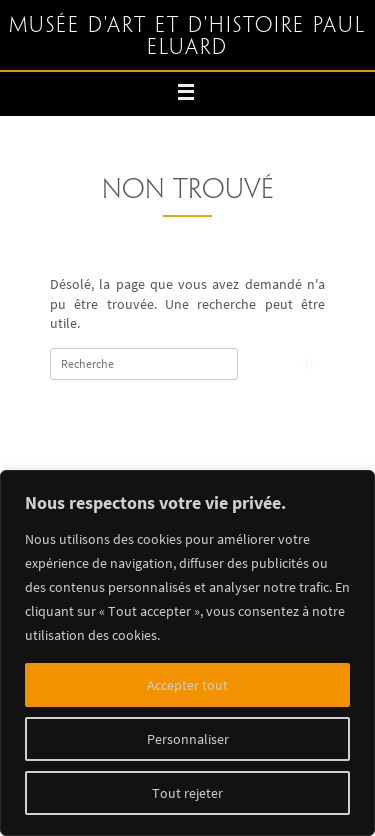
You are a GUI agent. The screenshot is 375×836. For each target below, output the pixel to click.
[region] (187, 653)
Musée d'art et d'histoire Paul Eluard (187, 37)
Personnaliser (188, 739)
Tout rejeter (187, 793)
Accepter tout (187, 685)
